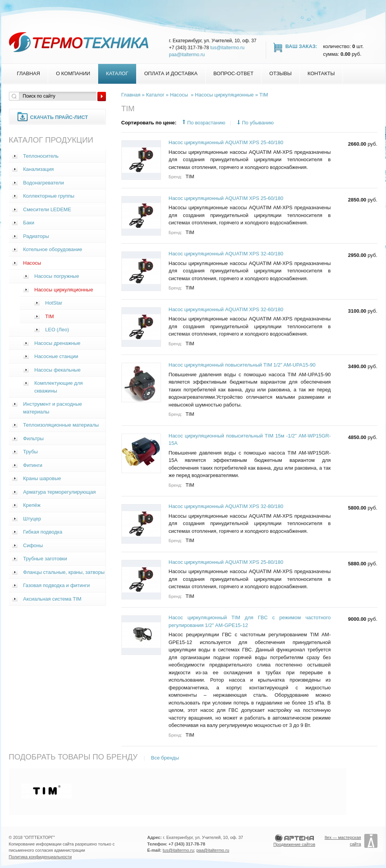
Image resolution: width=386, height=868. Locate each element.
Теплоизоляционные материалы (61, 425)
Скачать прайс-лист (59, 117)
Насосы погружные (57, 276)
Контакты (321, 73)
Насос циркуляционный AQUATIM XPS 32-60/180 (226, 309)
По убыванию (258, 123)
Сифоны (33, 545)
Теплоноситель (41, 156)
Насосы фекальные (58, 370)
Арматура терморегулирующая (60, 492)
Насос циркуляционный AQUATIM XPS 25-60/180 (226, 198)
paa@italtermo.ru (187, 55)
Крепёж (32, 505)
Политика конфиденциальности (40, 857)
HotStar (54, 303)
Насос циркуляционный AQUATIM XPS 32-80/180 (226, 506)
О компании (73, 73)
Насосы (32, 263)
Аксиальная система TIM (52, 599)
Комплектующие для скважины (59, 387)
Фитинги (33, 465)
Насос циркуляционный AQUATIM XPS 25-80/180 (226, 562)
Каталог (117, 73)
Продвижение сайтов (294, 844)
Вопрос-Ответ (233, 73)
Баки (29, 223)
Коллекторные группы (49, 196)
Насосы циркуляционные (64, 290)
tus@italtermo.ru (227, 48)
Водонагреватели (44, 183)
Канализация (39, 169)
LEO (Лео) (57, 330)
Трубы (31, 452)
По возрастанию (206, 123)
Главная (29, 73)
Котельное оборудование (53, 249)
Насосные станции (56, 356)
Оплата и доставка (171, 73)
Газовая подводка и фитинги (57, 585)
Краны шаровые (42, 478)
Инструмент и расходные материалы (53, 408)
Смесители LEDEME (47, 209)
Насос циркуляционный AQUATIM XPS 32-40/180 (226, 254)
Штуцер (32, 519)
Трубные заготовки (45, 559)
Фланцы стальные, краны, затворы (64, 572)
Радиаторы (36, 236)
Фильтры (34, 438)
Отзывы (280, 73)
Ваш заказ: (301, 46)
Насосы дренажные (58, 343)
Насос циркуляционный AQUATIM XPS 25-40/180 (226, 142)
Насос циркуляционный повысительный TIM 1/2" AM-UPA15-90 (242, 365)
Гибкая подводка (43, 532)
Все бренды (165, 758)
